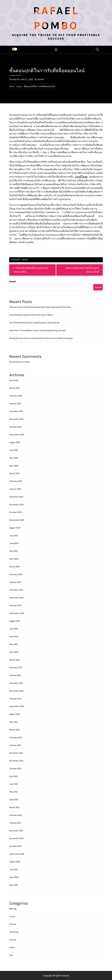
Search (13, 281)
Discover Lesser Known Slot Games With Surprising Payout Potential (40, 307)
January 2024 (15, 582)
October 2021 (15, 768)
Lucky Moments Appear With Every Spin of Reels (31, 315)
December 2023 (16, 590)
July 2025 (14, 450)
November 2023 (16, 598)
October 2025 (15, 427)
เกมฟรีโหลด (81, 177)
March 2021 (14, 807)
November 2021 (16, 761)
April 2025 (14, 466)
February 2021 (16, 815)
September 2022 (17, 706)
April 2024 (14, 559)
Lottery (13, 940)
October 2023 (15, 605)
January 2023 (15, 675)
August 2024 (15, 528)
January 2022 (15, 745)
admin (41, 79)
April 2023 (14, 652)
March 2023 (14, 660)
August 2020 (15, 862)
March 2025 (14, 473)
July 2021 (14, 776)
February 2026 (16, 396)
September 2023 (17, 613)
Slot (11, 955)
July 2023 (14, 629)
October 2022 (15, 699)
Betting (13, 909)
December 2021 (16, 753)
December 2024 (16, 497)
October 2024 (15, 512)
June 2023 (14, 636)
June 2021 (14, 784)
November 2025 (16, 419)
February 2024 (16, 574)
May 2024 (14, 551)
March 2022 (14, 730)
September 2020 (17, 854)
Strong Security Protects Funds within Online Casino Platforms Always (41, 338)
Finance (13, 924)
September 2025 (17, 434)
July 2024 (14, 536)
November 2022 (16, 691)
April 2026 (14, 380)
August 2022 (15, 714)
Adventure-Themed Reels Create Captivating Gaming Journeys (38, 330)
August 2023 (15, 621)
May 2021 (14, 792)
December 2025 (16, 411)
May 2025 (14, 458)
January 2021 (15, 823)
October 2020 (15, 846)
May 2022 (14, 722)
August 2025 (15, 442)
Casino (25, 260)
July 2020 (14, 869)
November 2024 (16, 504)
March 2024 (14, 567)
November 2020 (16, 838)
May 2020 (14, 885)
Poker (12, 947)
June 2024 (14, 543)
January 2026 (15, 403)
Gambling (14, 932)
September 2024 (17, 520)
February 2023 (16, 667)
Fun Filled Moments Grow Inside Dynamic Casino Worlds (34, 323)
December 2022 (16, 683)
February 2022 (16, 737)
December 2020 (16, 831)
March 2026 (14, 388)
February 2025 (16, 481)
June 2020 (14, 877)
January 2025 (15, 489)
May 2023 (14, 644)
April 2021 (14, 800)
